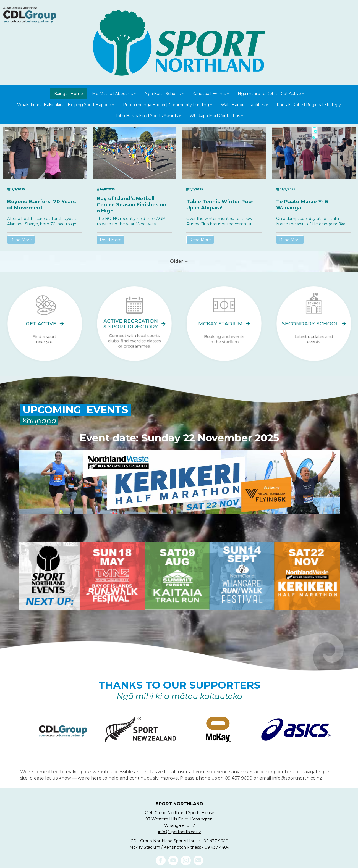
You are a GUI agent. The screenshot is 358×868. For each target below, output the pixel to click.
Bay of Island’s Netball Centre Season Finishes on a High (132, 205)
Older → (179, 261)
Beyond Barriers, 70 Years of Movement (41, 205)
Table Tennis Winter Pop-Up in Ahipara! (220, 205)
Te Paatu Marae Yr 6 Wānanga (302, 205)
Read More (21, 240)
